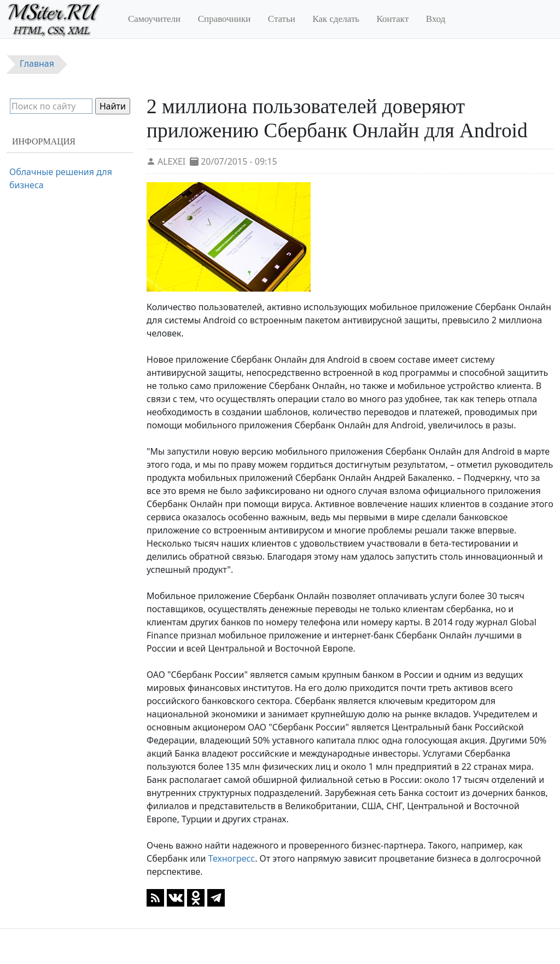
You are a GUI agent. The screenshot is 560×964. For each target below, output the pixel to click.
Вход (436, 19)
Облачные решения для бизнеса (61, 178)
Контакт (393, 19)
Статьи (282, 19)
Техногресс (232, 858)
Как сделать (336, 19)
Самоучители (154, 19)
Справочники (224, 19)
